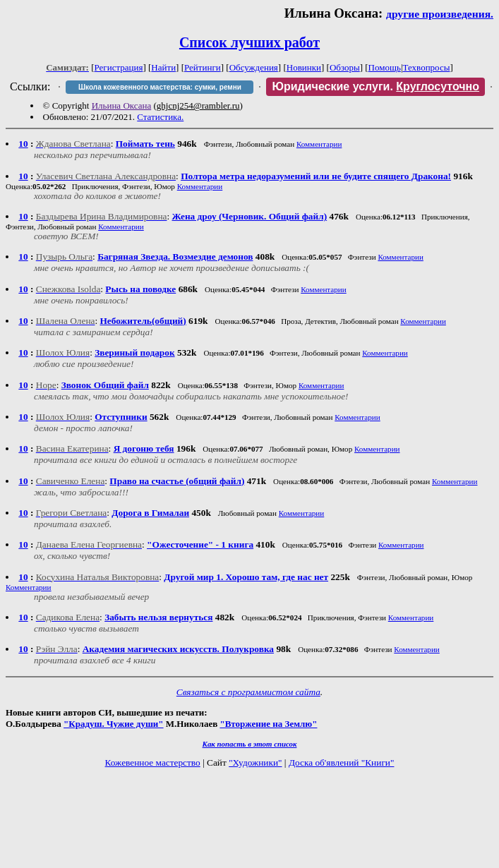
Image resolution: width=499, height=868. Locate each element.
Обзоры (345, 67)
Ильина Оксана (122, 106)
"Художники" (255, 762)
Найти (163, 67)
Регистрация (119, 67)
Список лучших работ (249, 42)
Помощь (385, 67)
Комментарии (319, 144)
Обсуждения (254, 67)
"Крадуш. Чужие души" (114, 724)
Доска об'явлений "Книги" (342, 762)
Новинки (304, 67)
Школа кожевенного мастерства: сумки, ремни (160, 87)
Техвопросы (427, 67)
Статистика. (160, 117)
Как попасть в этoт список (250, 744)
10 (23, 144)
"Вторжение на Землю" (268, 724)
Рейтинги (203, 67)
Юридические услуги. (375, 86)
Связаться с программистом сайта (248, 692)
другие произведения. (440, 14)
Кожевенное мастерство (153, 762)
